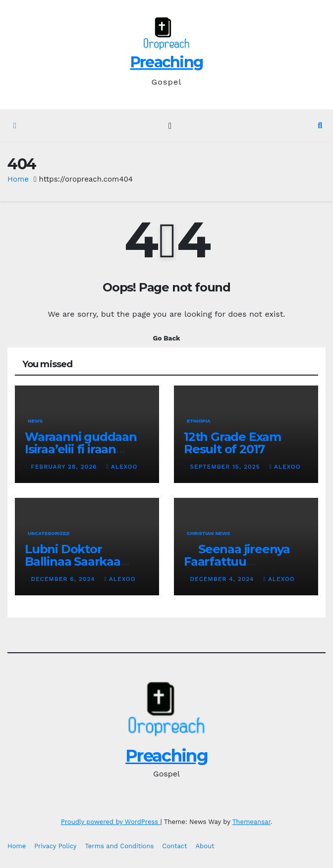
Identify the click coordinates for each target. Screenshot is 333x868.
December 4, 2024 (223, 579)
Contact (174, 846)
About (205, 846)
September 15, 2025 (226, 467)
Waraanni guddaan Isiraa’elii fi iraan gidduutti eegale (81, 449)
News (35, 421)
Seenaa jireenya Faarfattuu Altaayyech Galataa (240, 561)
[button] (320, 125)
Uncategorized (49, 533)
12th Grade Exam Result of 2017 (232, 443)
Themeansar (251, 822)
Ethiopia (198, 421)
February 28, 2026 (65, 467)
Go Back (166, 338)
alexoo (122, 467)
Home (18, 179)
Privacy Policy (55, 846)
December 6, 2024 (64, 579)
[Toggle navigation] (170, 126)
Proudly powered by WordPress (111, 822)
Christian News (209, 533)
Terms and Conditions (119, 846)
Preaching (167, 62)
